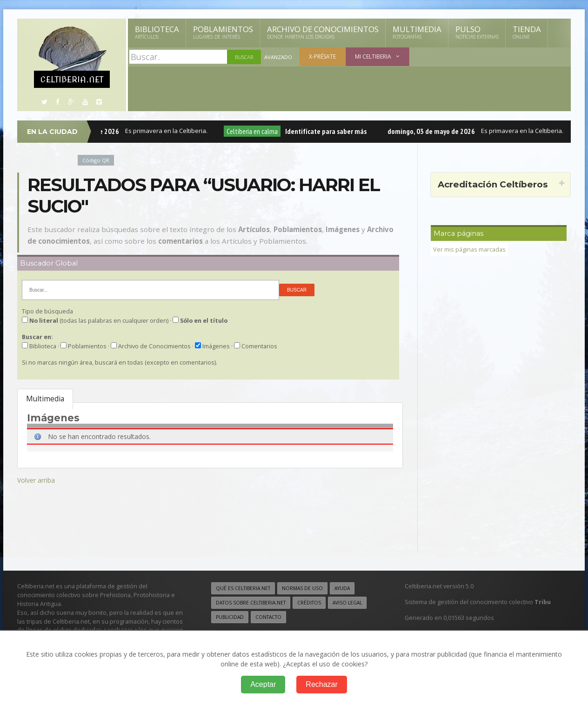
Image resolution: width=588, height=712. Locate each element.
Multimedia (417, 32)
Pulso (477, 32)
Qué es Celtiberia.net (243, 588)
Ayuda (342, 588)
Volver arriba (36, 480)
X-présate (322, 57)
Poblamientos (223, 32)
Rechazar (321, 684)
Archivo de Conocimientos (323, 32)
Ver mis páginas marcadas (469, 250)
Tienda (527, 32)
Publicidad (230, 617)
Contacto (268, 617)
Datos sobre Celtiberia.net (251, 603)
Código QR (96, 160)
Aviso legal (347, 603)
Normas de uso (302, 588)
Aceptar (263, 684)
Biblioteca (157, 32)
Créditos (309, 603)
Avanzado (278, 57)
